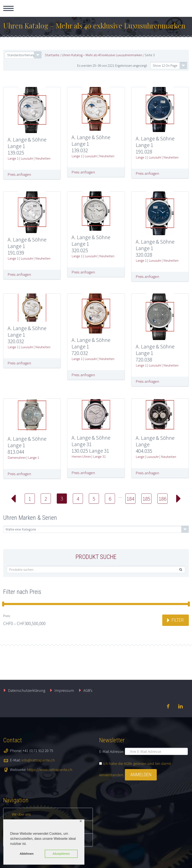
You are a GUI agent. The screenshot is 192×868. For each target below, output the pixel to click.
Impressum (64, 690)
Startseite (52, 55)
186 (162, 499)
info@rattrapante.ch (38, 760)
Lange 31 (99, 456)
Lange (140, 457)
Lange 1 (13, 158)
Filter (178, 620)
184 (130, 499)
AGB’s (88, 690)
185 (146, 499)
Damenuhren (17, 457)
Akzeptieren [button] (61, 854)
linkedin (180, 706)
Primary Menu (8, 8)
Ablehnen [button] (27, 854)
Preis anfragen (19, 174)
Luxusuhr (27, 158)
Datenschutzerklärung (27, 690)
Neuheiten (43, 158)
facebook (168, 706)
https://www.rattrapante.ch (50, 769)
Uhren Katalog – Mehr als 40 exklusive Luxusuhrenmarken (102, 55)
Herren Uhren (81, 456)
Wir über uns (21, 814)
